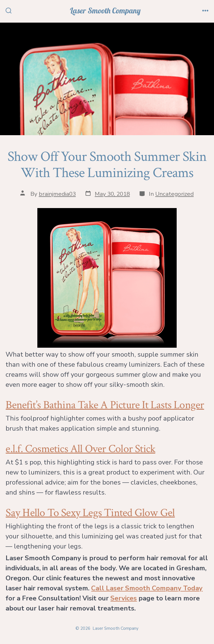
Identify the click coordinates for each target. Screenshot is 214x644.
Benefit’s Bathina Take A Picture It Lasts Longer (105, 405)
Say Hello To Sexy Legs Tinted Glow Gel (90, 513)
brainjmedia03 (57, 194)
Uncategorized (174, 194)
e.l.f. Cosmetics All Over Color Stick (80, 449)
